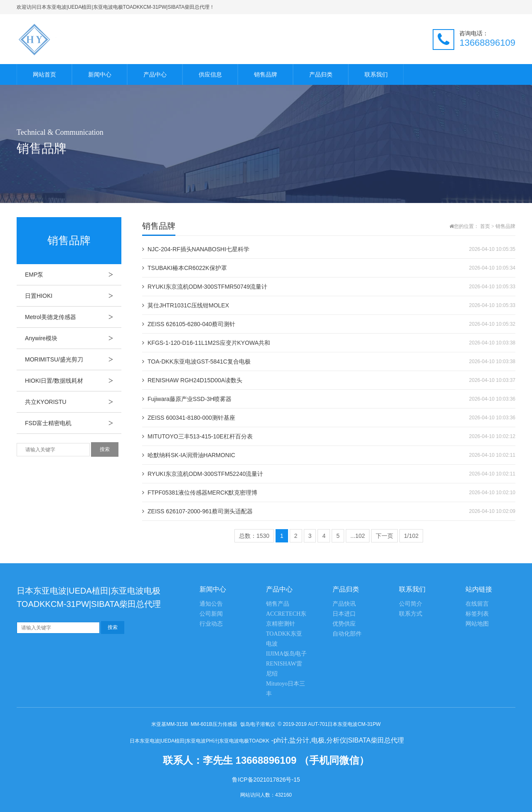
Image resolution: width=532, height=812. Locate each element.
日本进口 (344, 614)
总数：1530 (254, 536)
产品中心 (155, 74)
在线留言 (477, 604)
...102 (358, 536)
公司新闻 (211, 614)
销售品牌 (266, 74)
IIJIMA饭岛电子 (286, 654)
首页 (485, 226)
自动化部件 (347, 634)
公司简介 (411, 604)
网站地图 (477, 624)
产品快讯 (344, 604)
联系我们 (376, 74)
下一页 (384, 536)
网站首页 (44, 74)
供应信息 (210, 74)
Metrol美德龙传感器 (73, 317)
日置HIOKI (73, 296)
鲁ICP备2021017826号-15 (266, 780)
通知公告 (211, 604)
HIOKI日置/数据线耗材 (73, 381)
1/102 (411, 536)
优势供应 (344, 624)
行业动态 (211, 624)
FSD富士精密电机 (73, 423)
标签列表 (477, 614)
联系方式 (411, 614)
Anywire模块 (73, 338)
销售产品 (278, 604)
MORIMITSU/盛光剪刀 (73, 359)
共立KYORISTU (73, 402)
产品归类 (321, 74)
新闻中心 (100, 74)
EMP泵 (73, 275)
